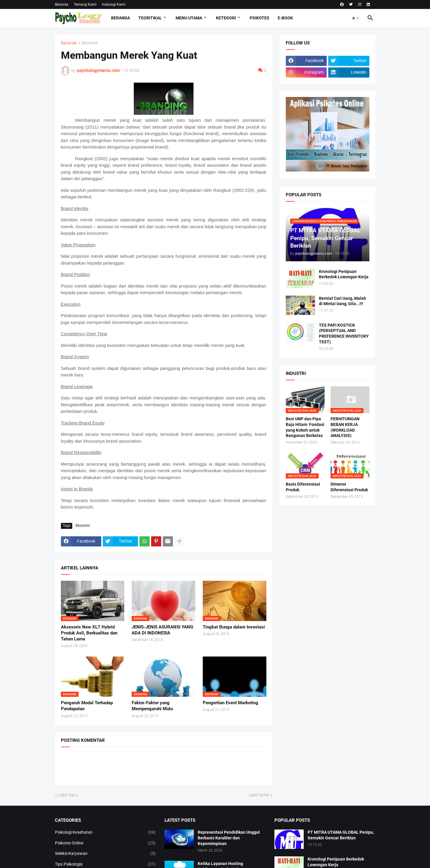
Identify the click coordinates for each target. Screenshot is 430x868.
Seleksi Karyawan (105, 854)
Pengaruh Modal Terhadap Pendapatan (87, 706)
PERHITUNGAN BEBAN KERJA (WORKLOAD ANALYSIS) (345, 427)
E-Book (285, 18)
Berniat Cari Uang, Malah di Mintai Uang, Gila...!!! (343, 301)
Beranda (62, 4)
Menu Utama (189, 18)
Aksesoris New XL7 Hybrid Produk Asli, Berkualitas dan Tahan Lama (89, 633)
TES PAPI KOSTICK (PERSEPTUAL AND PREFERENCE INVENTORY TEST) (344, 334)
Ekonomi (90, 43)
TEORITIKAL (150, 18)
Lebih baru (68, 795)
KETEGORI (226, 18)
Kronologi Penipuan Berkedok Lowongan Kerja (344, 274)
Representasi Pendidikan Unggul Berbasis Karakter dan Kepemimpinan (229, 838)
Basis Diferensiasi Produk (303, 487)
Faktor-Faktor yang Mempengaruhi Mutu (152, 706)
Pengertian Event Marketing (231, 703)
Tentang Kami (85, 4)
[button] (356, 18)
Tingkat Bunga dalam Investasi (234, 627)
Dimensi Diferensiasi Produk (349, 487)
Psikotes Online (105, 843)
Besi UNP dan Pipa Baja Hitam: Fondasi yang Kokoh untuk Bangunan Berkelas (305, 427)
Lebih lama (259, 795)
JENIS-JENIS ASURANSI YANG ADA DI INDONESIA (162, 630)
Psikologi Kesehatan (105, 833)
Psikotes (259, 18)
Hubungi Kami (114, 4)
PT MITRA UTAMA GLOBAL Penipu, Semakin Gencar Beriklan (341, 835)
